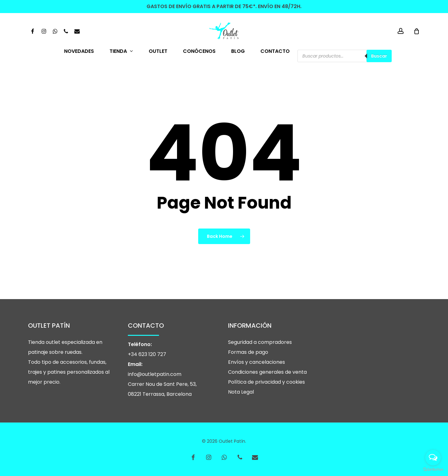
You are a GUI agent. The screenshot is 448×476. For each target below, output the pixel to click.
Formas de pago (248, 352)
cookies (296, 382)
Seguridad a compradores (260, 342)
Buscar (379, 56)
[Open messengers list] (433, 458)
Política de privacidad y (257, 382)
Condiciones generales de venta (267, 372)
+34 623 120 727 (147, 354)
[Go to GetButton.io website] (433, 470)
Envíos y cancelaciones (257, 362)
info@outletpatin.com (155, 374)
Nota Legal (241, 392)
